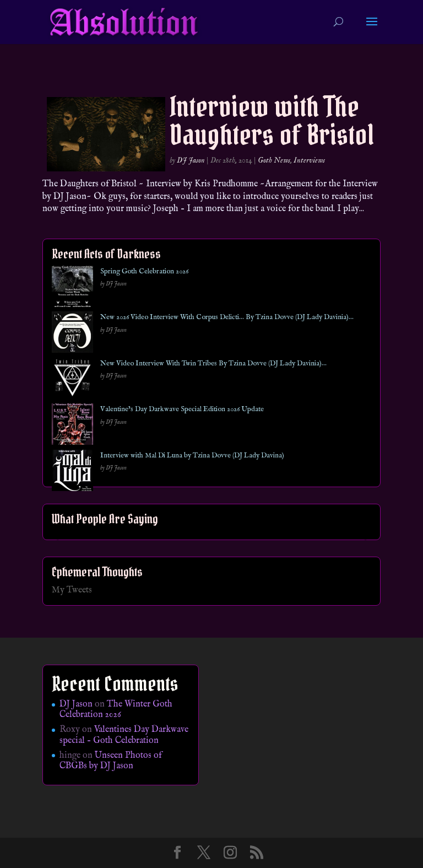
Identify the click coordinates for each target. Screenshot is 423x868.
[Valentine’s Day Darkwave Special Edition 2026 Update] (72, 426)
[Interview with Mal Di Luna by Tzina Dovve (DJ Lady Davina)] (72, 473)
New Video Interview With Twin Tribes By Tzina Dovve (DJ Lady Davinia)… (213, 363)
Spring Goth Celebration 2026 (144, 271)
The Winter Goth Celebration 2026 (116, 710)
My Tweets (72, 590)
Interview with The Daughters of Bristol (272, 121)
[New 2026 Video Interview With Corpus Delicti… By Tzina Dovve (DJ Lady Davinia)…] (72, 334)
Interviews (309, 160)
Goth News (274, 160)
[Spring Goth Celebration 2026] (72, 289)
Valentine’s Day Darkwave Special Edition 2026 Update (182, 409)
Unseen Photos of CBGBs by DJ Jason (111, 761)
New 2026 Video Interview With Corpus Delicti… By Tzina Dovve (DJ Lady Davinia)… (227, 317)
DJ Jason (191, 160)
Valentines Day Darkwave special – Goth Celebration (124, 735)
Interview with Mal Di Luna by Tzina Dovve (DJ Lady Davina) (192, 455)
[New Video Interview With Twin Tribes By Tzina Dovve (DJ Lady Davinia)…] (72, 381)
